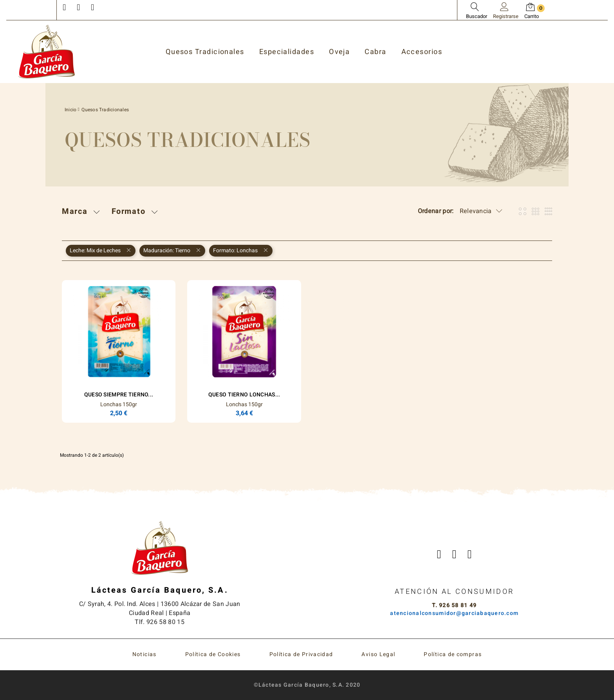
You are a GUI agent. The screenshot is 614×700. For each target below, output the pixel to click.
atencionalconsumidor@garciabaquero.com (454, 613)
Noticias (144, 654)
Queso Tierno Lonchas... (244, 395)
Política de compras (453, 654)
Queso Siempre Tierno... (119, 395)
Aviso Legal (378, 654)
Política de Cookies (213, 654)
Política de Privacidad (301, 654)
